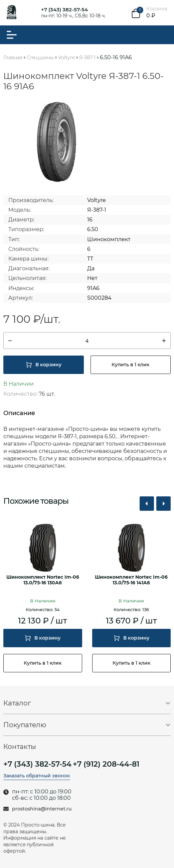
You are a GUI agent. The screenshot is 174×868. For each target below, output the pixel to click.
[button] (147, 504)
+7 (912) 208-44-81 (106, 764)
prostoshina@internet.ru (42, 809)
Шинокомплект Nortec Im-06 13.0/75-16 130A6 (43, 580)
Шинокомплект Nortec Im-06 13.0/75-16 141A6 (131, 580)
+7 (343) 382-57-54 (64, 10)
